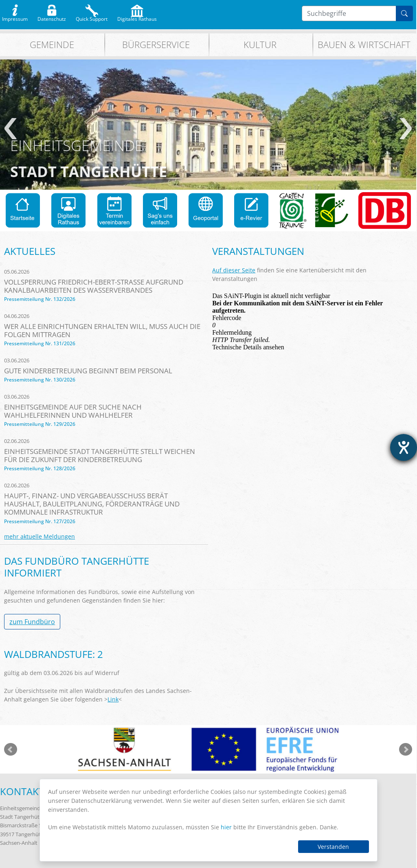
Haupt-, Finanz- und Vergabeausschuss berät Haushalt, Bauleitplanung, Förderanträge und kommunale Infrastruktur (92, 504)
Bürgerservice (156, 45)
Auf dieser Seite (234, 270)
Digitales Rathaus (137, 17)
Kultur (260, 45)
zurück (10, 129)
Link (113, 699)
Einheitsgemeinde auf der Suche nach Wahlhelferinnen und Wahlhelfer (73, 411)
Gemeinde (52, 45)
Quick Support (92, 17)
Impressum (15, 17)
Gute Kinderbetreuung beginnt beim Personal (88, 371)
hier (226, 827)
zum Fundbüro (32, 622)
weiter (406, 129)
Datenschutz (52, 17)
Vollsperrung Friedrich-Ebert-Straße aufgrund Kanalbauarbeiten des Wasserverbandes (94, 286)
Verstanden (333, 847)
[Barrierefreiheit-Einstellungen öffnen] (404, 447)
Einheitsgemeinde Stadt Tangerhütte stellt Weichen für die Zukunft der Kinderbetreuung (100, 455)
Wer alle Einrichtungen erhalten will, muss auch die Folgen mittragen (102, 330)
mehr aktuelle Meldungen (40, 536)
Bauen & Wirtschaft (364, 45)
